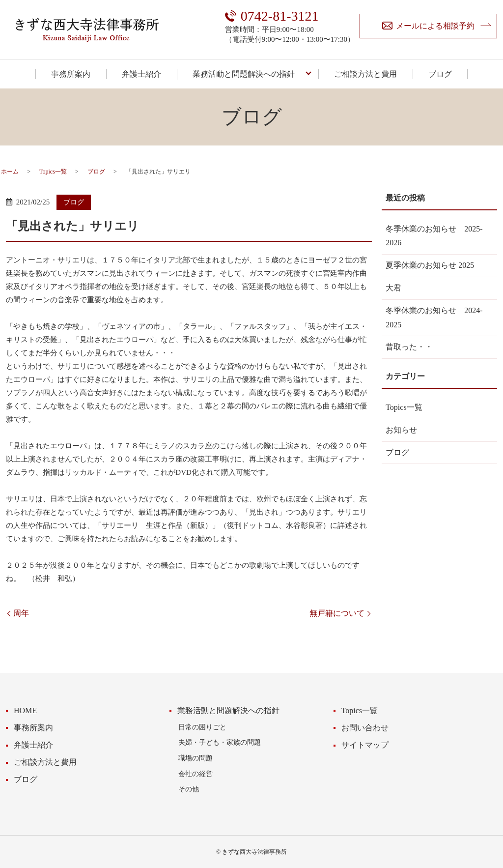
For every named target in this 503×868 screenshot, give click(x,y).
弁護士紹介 (141, 74)
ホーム (10, 172)
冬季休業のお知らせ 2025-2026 (434, 236)
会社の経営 (196, 774)
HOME (25, 710)
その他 (189, 789)
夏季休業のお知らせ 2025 (430, 265)
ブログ (440, 74)
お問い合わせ (365, 728)
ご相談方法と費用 (365, 74)
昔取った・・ (409, 347)
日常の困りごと (202, 727)
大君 (393, 288)
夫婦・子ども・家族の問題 (220, 742)
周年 (21, 613)
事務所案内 (71, 74)
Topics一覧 (53, 172)
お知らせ (401, 430)
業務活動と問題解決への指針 (244, 74)
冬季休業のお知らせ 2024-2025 (434, 318)
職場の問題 (196, 758)
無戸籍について (337, 613)
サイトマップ (365, 745)
